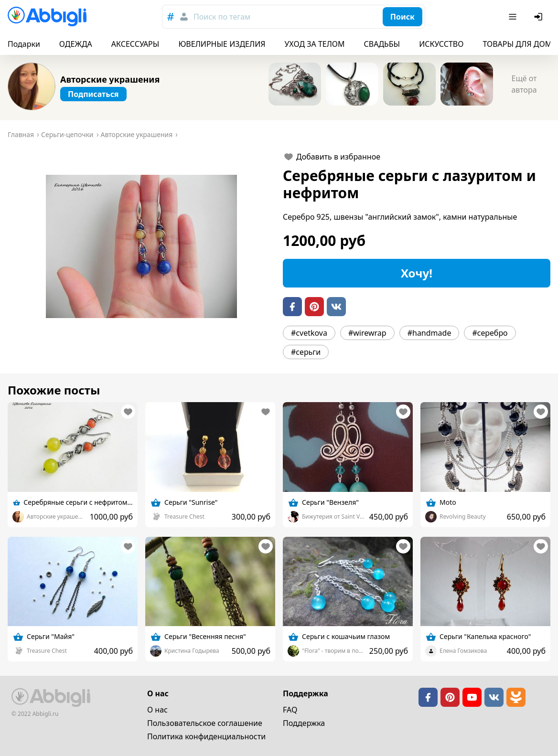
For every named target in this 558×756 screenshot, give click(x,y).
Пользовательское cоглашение (205, 723)
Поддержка (304, 723)
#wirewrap (367, 333)
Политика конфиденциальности (206, 736)
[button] (141, 246)
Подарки (24, 44)
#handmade (429, 333)
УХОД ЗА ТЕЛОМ (315, 44)
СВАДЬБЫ (382, 44)
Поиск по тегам (222, 17)
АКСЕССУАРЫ (135, 44)
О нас (157, 710)
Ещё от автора (524, 84)
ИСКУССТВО (441, 44)
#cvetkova (309, 333)
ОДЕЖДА (76, 44)
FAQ (290, 710)
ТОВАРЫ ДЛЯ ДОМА (520, 44)
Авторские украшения (110, 79)
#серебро (490, 333)
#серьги (306, 352)
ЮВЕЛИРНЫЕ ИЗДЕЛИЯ (222, 44)
